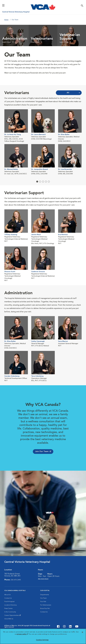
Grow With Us (9, 626)
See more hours (43, 586)
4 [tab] (46, 184)
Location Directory (11, 612)
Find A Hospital (9, 609)
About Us (7, 602)
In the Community (10, 619)
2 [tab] (40, 184)
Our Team (43, 605)
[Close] (82, 632)
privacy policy (23, 634)
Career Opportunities (12, 623)
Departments (45, 602)
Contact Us (8, 605)
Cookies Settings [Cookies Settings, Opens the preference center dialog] (42, 640)
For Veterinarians (46, 612)
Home (6, 20)
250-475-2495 (16, 587)
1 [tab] (37, 184)
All (68, 93)
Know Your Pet (45, 616)
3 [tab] (43, 184)
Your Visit (43, 609)
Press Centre (8, 616)
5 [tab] (49, 184)
